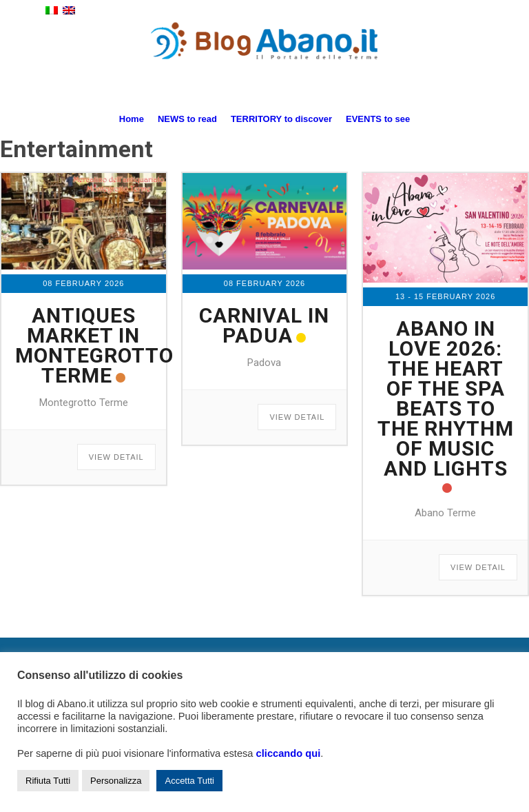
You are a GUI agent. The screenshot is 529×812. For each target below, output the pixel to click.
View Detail (116, 457)
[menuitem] (132, 119)
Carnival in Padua (264, 325)
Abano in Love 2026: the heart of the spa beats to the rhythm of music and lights (446, 398)
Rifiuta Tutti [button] (48, 781)
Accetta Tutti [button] (189, 781)
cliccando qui (289, 753)
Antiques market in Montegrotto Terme (94, 345)
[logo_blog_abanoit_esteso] (264, 61)
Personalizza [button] (116, 781)
